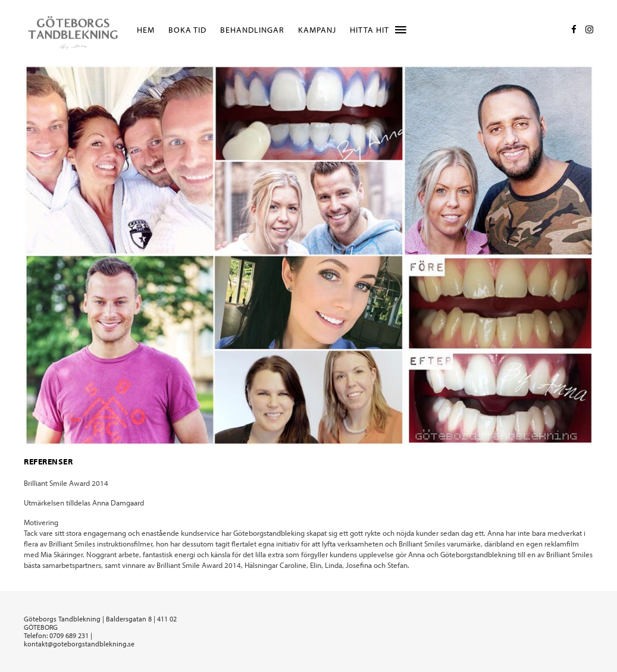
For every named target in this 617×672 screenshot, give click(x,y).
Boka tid (187, 30)
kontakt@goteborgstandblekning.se (79, 644)
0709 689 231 (69, 635)
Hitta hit (369, 30)
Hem (146, 30)
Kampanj (317, 30)
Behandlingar (252, 30)
